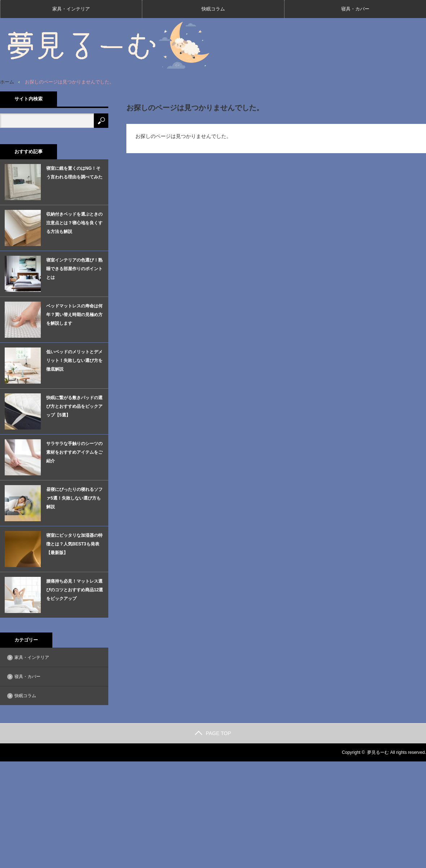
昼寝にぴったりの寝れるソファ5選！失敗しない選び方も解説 (74, 498)
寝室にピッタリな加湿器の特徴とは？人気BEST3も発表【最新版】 (74, 544)
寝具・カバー (355, 9)
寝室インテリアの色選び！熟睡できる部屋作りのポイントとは (74, 269)
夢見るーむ (378, 752)
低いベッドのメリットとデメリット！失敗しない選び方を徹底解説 (74, 360)
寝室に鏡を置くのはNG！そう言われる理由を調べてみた (74, 173)
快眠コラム (213, 9)
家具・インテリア (71, 9)
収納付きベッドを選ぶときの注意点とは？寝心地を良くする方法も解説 (74, 223)
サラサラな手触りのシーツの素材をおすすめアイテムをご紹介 (74, 452)
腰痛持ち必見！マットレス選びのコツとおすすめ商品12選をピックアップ (75, 590)
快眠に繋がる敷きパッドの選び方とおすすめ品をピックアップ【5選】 (74, 406)
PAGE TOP (213, 733)
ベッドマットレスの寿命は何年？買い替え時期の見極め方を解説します (74, 315)
